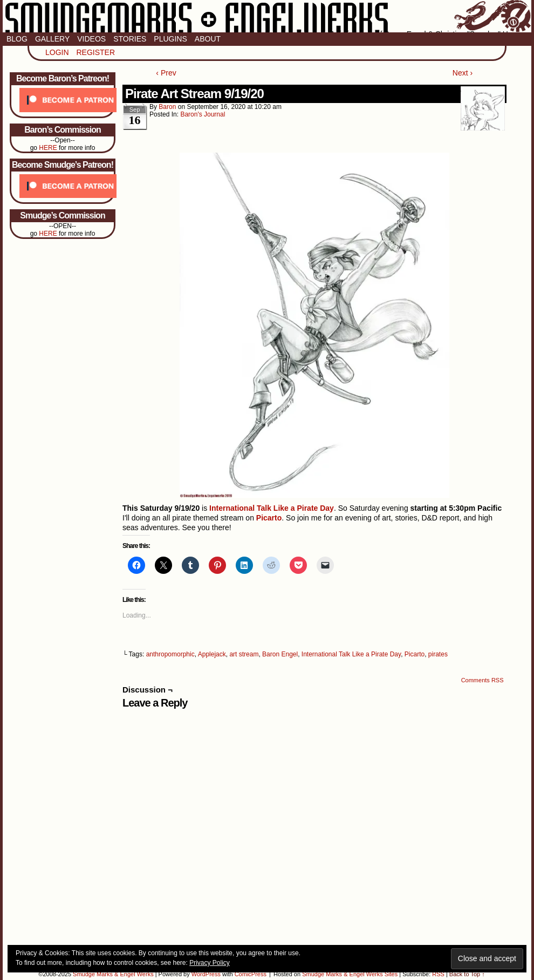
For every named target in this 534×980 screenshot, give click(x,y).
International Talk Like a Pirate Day (351, 654)
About (208, 39)
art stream (244, 654)
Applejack (212, 654)
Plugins (170, 39)
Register (95, 52)
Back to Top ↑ (467, 974)
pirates (438, 654)
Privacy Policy (210, 963)
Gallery (52, 39)
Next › (463, 73)
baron (167, 107)
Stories (130, 39)
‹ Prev (166, 73)
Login (57, 52)
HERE (48, 148)
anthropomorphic (170, 654)
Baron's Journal (203, 114)
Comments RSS (482, 680)
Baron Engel (280, 654)
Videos (91, 39)
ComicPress (251, 974)
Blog (17, 39)
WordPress (206, 974)
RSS (438, 974)
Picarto (415, 654)
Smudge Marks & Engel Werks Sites (350, 974)
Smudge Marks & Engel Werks (267, 16)
